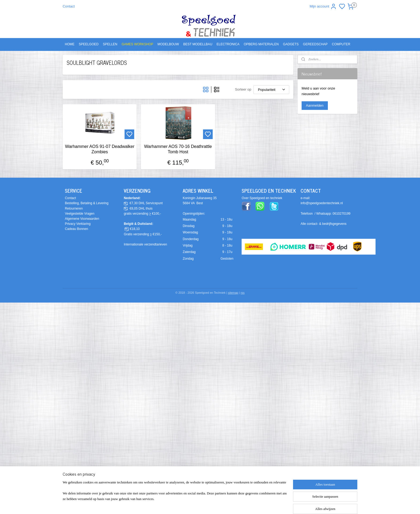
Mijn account (323, 6)
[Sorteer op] (271, 90)
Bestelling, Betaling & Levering (87, 203)
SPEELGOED (89, 44)
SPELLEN (110, 44)
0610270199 (342, 214)
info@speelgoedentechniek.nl (322, 203)
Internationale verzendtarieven (145, 244)
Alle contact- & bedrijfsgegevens (323, 224)
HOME (70, 44)
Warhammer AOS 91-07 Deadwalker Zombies (100, 149)
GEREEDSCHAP (315, 44)
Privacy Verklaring (78, 224)
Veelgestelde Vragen (80, 214)
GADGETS (291, 44)
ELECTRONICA (228, 44)
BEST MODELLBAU (198, 44)
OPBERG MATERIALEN (261, 44)
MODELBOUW (168, 44)
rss (243, 293)
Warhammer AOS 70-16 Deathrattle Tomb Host (178, 149)
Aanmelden (315, 105)
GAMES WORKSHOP (137, 44)
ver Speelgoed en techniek (263, 198)
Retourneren (74, 208)
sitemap (233, 293)
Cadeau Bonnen (76, 229)
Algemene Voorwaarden (82, 219)
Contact (69, 6)
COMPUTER (341, 44)
